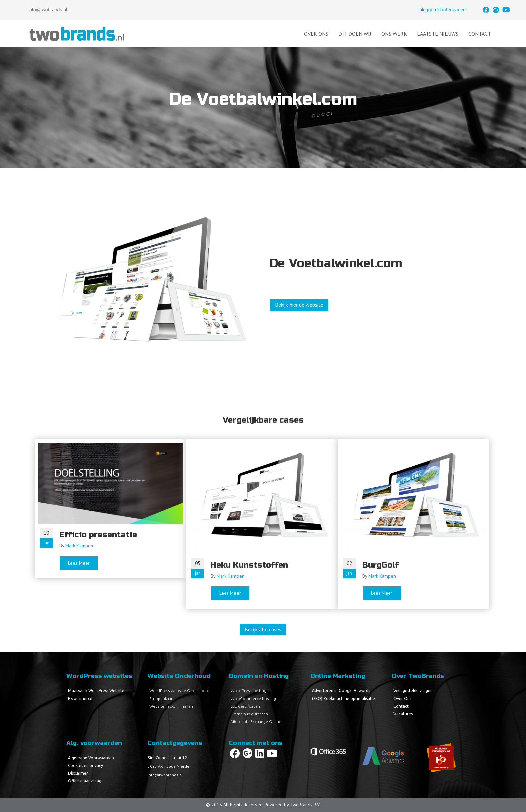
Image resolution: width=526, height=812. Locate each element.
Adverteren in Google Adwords (341, 691)
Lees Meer (83, 563)
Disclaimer (78, 773)
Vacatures (403, 714)
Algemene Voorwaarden (91, 758)
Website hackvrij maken (171, 706)
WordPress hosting (249, 691)
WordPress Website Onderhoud (179, 691)
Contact (480, 34)
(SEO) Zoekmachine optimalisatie (344, 698)
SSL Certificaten (245, 706)
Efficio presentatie (98, 535)
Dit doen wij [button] (355, 34)
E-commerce (80, 698)
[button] (486, 10)
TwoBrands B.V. (305, 805)
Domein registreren (249, 714)
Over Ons (316, 34)
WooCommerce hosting (253, 698)
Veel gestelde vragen (413, 691)
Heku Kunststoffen (249, 565)
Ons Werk (394, 34)
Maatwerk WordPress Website (96, 691)
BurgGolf (380, 565)
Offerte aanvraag (85, 781)
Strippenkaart (162, 698)
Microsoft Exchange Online (256, 722)
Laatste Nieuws (438, 34)
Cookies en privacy (86, 766)
